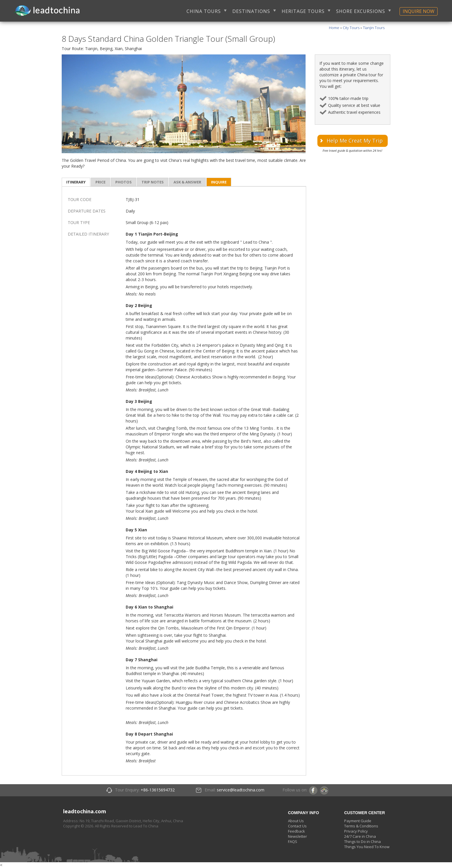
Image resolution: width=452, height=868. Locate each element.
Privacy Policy (356, 831)
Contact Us (297, 826)
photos (124, 182)
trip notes (153, 182)
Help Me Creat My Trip (355, 141)
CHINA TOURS (204, 11)
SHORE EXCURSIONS (361, 11)
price (100, 182)
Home (334, 28)
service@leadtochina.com (241, 790)
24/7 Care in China (360, 836)
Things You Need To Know (367, 847)
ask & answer (187, 182)
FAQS (293, 842)
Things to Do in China (362, 842)
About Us (296, 821)
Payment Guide (358, 821)
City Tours (351, 28)
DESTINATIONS (251, 11)
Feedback (296, 831)
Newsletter (297, 836)
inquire (219, 182)
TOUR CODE (80, 199)
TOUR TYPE (79, 222)
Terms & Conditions (361, 826)
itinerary (76, 182)
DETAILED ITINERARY (88, 234)
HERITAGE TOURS (303, 11)
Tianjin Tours (374, 28)
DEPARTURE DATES (87, 211)
